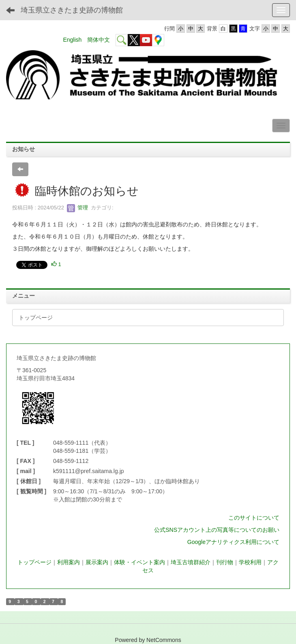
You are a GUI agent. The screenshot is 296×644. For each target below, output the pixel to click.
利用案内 (69, 562)
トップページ (34, 562)
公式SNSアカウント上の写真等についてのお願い (217, 530)
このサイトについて (254, 518)
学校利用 (250, 562)
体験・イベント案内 (139, 562)
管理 (77, 208)
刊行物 (225, 562)
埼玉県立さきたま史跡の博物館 (72, 10)
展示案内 (97, 562)
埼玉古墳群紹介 (191, 562)
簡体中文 (99, 40)
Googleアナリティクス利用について (233, 542)
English (72, 40)
